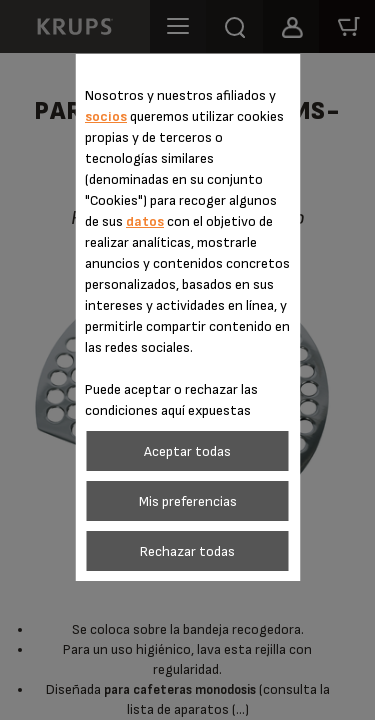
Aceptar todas (187, 451)
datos (145, 221)
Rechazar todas (187, 551)
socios (106, 116)
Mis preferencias (188, 501)
